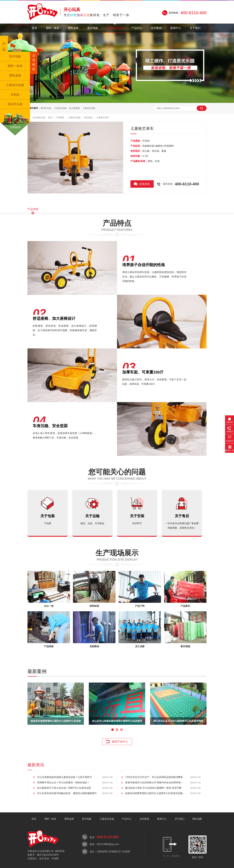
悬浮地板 (93, 28)
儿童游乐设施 (115, 28)
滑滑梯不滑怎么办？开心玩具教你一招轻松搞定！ (63, 782)
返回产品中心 (120, 742)
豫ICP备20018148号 (48, 855)
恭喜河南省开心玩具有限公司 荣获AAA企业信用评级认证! (155, 782)
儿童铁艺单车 (103, 117)
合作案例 (156, 28)
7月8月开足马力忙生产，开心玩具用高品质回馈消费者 (154, 777)
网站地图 (197, 819)
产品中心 (137, 28)
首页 (34, 28)
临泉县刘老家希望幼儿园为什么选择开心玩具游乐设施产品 (155, 793)
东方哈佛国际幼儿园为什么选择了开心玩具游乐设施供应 (56, 722)
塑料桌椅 (73, 28)
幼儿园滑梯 (74, 108)
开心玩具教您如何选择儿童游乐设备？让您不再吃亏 (65, 777)
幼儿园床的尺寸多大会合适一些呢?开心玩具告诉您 (64, 788)
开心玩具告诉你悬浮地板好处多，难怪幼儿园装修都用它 (67, 793)
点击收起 (34, 62)
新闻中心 (176, 28)
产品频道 (60, 117)
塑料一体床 (53, 28)
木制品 (15, 95)
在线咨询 (144, 184)
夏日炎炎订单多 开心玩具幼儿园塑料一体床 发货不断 (153, 788)
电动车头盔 (46, 108)
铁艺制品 (89, 117)
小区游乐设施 (60, 108)
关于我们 (195, 28)
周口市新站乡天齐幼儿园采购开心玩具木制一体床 (117, 722)
